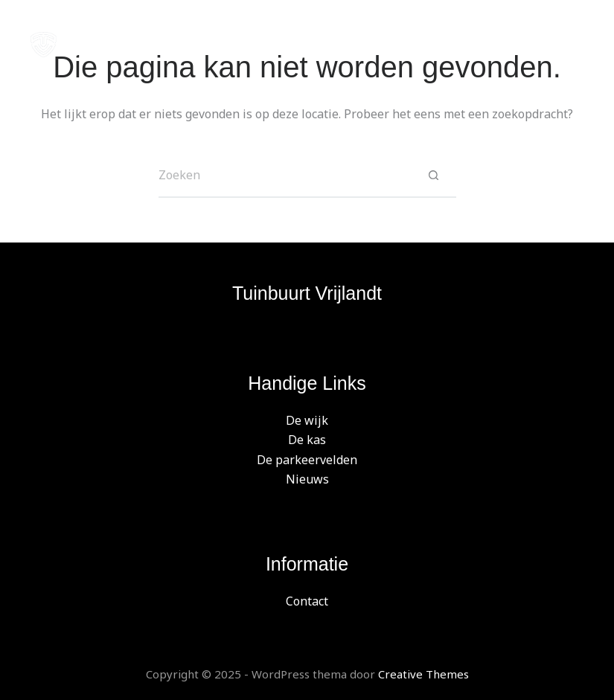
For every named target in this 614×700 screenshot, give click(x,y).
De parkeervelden (307, 460)
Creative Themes (423, 674)
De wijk (307, 420)
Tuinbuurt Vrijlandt (307, 293)
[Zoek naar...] (285, 176)
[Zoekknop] (434, 176)
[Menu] (577, 45)
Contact (307, 601)
